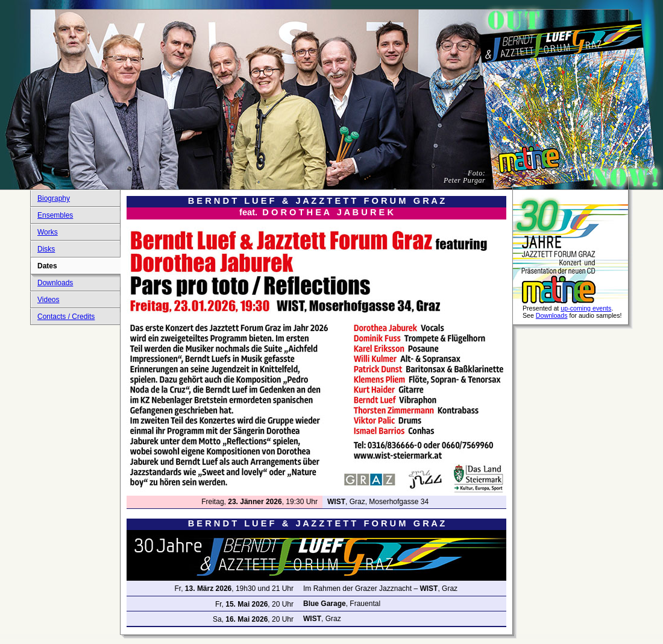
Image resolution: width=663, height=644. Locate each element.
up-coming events (586, 308)
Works (48, 232)
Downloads (55, 283)
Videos (48, 300)
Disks (46, 249)
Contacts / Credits (66, 317)
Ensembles (55, 215)
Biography (54, 198)
